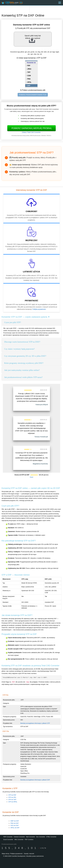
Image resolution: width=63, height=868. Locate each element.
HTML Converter (51, 837)
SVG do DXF (15, 825)
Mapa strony (6, 854)
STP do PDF (12, 795)
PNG (29, 79)
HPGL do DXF (15, 828)
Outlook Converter (19, 837)
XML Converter (19, 840)
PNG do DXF (15, 823)
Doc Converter (41, 837)
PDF (29, 66)
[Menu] (60, 3)
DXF (29, 86)
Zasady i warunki (29, 854)
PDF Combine (29, 840)
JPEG (29, 69)
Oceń (32, 477)
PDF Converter (8, 837)
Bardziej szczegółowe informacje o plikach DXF (35, 780)
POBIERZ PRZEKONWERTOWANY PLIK (33, 95)
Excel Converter (8, 840)
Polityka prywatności (39, 309)
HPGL (29, 82)
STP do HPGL (13, 802)
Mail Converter (31, 837)
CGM (29, 76)
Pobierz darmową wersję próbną (31, 128)
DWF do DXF (15, 821)
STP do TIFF (12, 800)
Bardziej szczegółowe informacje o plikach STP (35, 723)
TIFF (29, 72)
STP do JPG (12, 797)
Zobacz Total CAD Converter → (32, 132)
